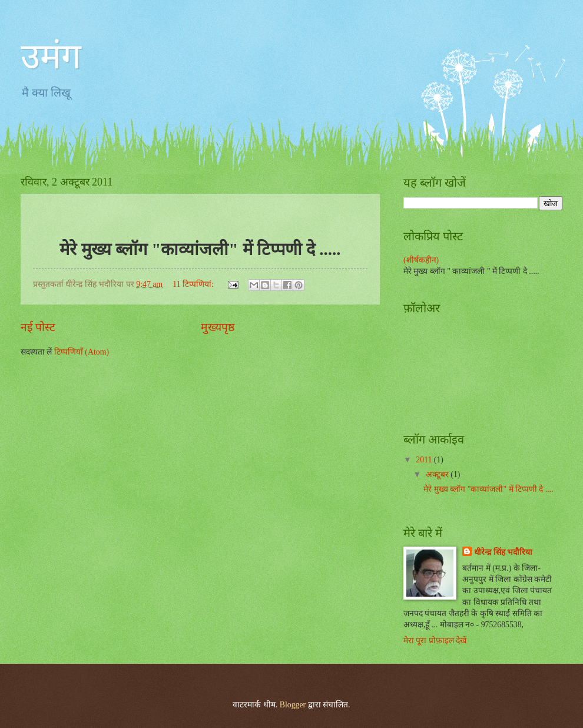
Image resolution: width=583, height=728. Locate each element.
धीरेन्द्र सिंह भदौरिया (503, 552)
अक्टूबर (438, 474)
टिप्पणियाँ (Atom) (82, 352)
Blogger (293, 705)
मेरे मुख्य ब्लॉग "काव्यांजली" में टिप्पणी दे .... (488, 489)
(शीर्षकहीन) (421, 260)
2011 (425, 460)
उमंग (51, 57)
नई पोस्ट (38, 327)
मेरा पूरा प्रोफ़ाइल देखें (435, 641)
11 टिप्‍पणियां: (194, 284)
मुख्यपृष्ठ (218, 327)
